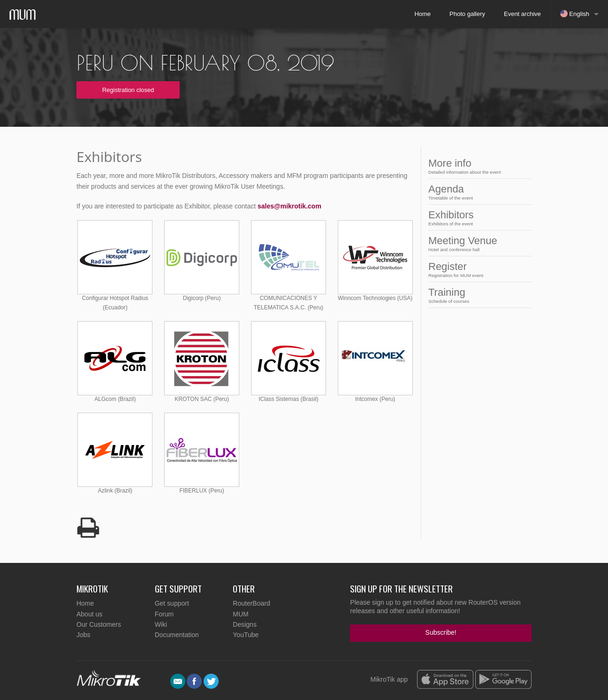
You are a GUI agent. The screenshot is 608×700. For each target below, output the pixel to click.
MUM (240, 614)
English (575, 14)
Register (477, 269)
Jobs (84, 635)
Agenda (477, 192)
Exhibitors (477, 218)
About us (89, 614)
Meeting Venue (477, 243)
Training (477, 295)
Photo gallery (467, 14)
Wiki (161, 624)
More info (477, 166)
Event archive (522, 14)
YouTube (246, 635)
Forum (164, 614)
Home (422, 14)
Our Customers (99, 624)
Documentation (177, 635)
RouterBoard (251, 603)
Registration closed (128, 90)
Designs (245, 624)
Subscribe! (441, 632)
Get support (172, 603)
